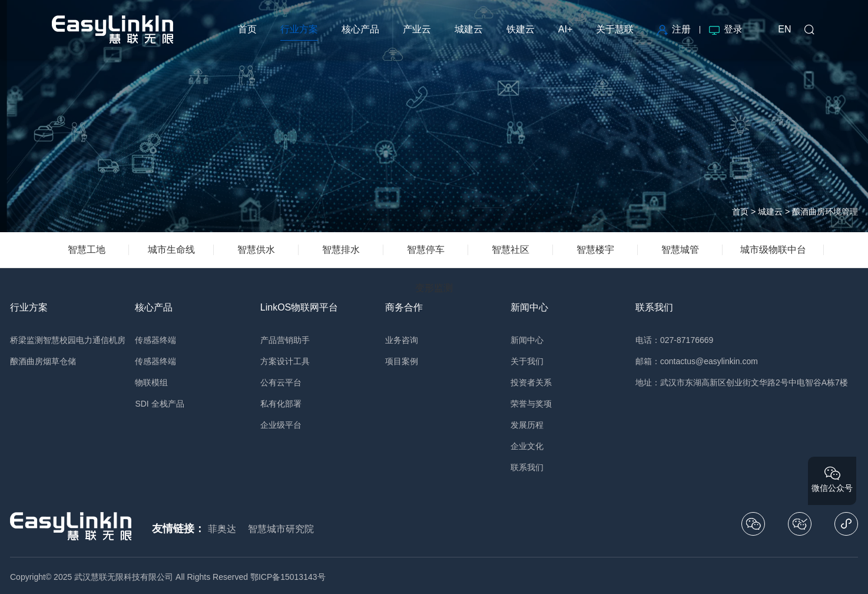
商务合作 (404, 307)
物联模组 (151, 382)
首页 (740, 212)
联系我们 (527, 467)
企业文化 (527, 446)
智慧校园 (59, 340)
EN (784, 29)
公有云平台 (281, 382)
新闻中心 (529, 307)
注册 (674, 29)
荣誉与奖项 (531, 404)
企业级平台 (281, 425)
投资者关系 (531, 382)
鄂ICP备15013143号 (288, 577)
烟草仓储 (59, 361)
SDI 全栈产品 (159, 404)
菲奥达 (222, 529)
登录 (726, 29)
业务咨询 (402, 340)
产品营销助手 (285, 340)
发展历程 (527, 425)
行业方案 (29, 307)
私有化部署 (281, 404)
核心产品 (154, 307)
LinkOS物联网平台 (299, 307)
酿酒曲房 (26, 361)
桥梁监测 (26, 340)
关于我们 (527, 361)
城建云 (770, 212)
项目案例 (402, 361)
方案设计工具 (285, 361)
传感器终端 (155, 340)
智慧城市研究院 (281, 529)
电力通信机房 (101, 340)
